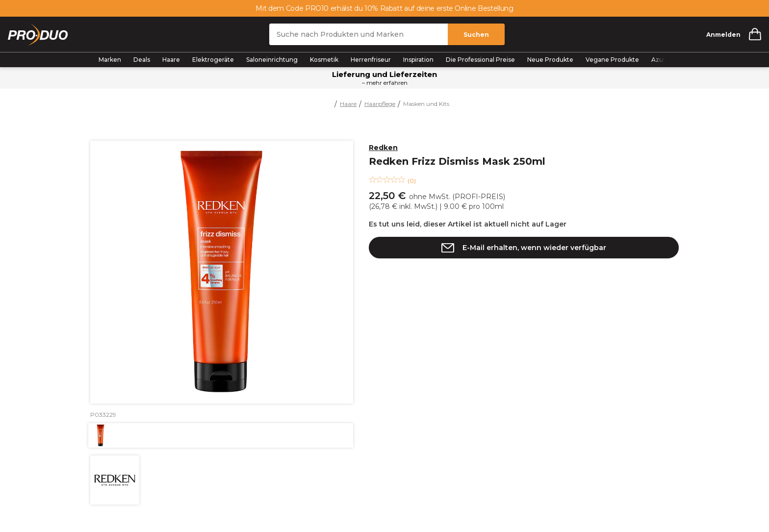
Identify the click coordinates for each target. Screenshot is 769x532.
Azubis (661, 60)
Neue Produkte (550, 60)
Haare (171, 60)
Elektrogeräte (213, 60)
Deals (142, 60)
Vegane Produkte (612, 60)
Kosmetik (324, 60)
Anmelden (723, 35)
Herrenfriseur (371, 60)
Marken (110, 60)
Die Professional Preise (480, 60)
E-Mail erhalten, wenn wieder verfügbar (534, 248)
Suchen (476, 35)
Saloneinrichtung (272, 60)
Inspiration (418, 60)
